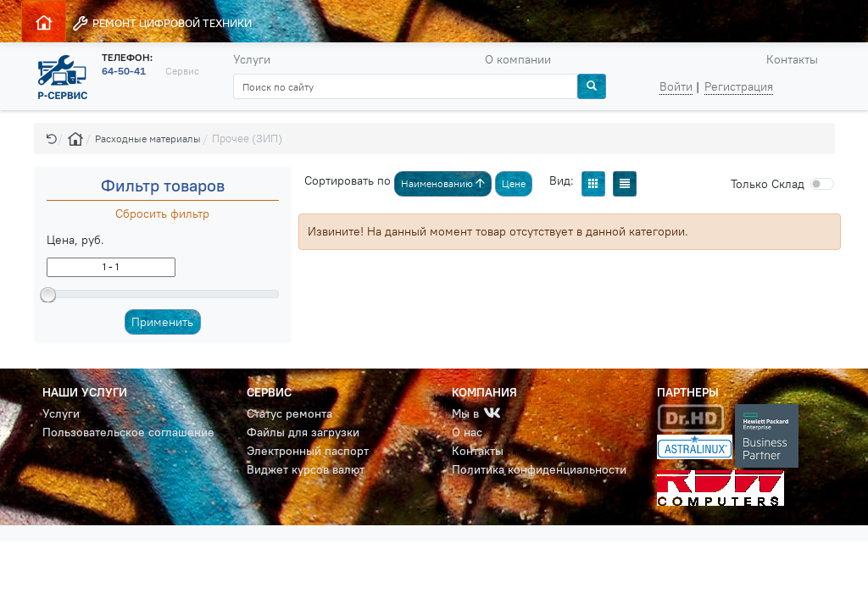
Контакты (792, 59)
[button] (52, 139)
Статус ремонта (289, 413)
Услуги (252, 59)
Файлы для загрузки (303, 432)
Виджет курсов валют (306, 469)
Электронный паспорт (308, 451)
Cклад (768, 184)
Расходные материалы (148, 139)
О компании (518, 59)
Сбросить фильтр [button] (162, 213)
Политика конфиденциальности (539, 469)
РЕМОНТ (161, 23)
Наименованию (443, 183)
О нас (467, 432)
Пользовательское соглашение (128, 432)
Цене (514, 183)
